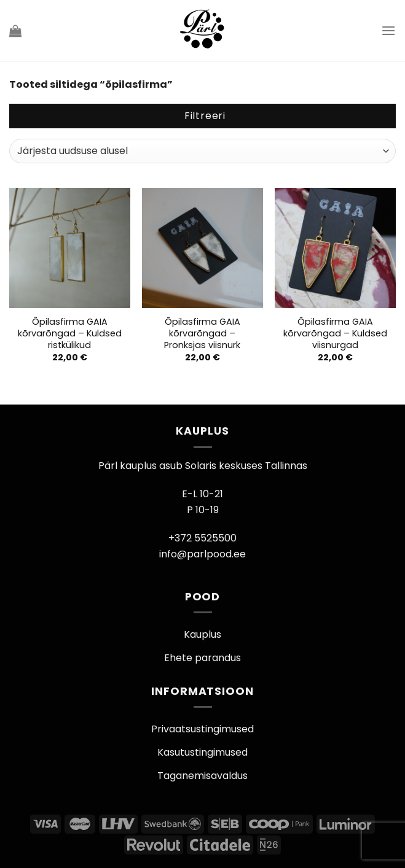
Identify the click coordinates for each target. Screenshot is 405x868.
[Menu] (388, 30)
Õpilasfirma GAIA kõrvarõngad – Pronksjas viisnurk (202, 333)
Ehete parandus (202, 658)
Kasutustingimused (202, 752)
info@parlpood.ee (202, 554)
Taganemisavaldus (202, 776)
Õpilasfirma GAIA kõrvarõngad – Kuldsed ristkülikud (70, 333)
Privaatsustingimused (202, 729)
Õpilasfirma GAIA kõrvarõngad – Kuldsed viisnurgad (335, 333)
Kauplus (202, 634)
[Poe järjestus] (202, 151)
